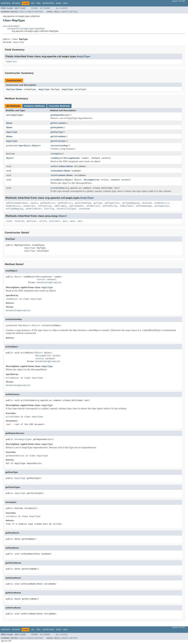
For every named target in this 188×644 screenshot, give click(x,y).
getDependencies (60, 115)
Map (20, 146)
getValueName (58, 136)
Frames (35, 8)
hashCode (147, 203)
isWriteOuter (76, 206)
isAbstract (29, 206)
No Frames (45, 8)
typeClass (11, 62)
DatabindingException (49, 282)
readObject (57, 158)
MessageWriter (92, 180)
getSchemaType (83, 203)
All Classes (62, 8)
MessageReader (72, 158)
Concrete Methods (59, 106)
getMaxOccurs (48, 203)
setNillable (127, 206)
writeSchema (57, 188)
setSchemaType (144, 206)
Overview (6, 3)
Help (65, 3)
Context (96, 158)
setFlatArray (110, 206)
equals (34, 203)
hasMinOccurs (13, 206)
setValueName (58, 175)
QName (19, 89)
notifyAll (55, 221)
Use (33, 3)
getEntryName (58, 123)
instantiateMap (59, 146)
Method (39, 12)
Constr (30, 12)
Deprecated (48, 3)
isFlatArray (45, 206)
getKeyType (57, 132)
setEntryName (58, 166)
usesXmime (84, 209)
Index (59, 3)
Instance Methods (34, 106)
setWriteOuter (34, 209)
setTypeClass (162, 206)
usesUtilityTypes (66, 209)
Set (8, 115)
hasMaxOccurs (162, 203)
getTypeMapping (131, 203)
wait (65, 221)
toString (49, 209)
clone (9, 221)
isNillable (60, 206)
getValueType (58, 141)
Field (22, 12)
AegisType (18, 42)
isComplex (56, 154)
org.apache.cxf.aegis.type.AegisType (26, 29)
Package (16, 3)
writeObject (57, 180)
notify (43, 221)
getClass (32, 221)
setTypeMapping (14, 209)
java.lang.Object (11, 26)
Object (27, 146)
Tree (38, 3)
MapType (11, 89)
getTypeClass (112, 203)
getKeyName (57, 127)
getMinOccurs (65, 203)
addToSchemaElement (17, 203)
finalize (19, 221)
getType (98, 203)
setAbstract (93, 206)
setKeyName (57, 171)
